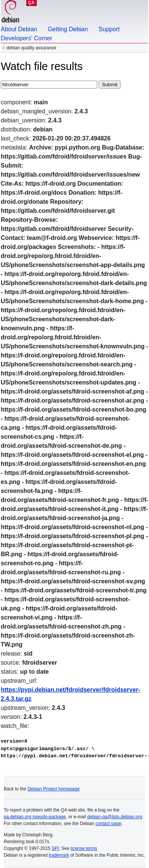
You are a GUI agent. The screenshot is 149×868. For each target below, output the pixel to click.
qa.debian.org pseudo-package (35, 817)
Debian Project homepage (53, 789)
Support (109, 29)
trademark (59, 855)
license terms (84, 848)
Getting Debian (68, 29)
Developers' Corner (26, 38)
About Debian (19, 29)
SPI (55, 848)
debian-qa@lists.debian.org (114, 817)
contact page (108, 824)
